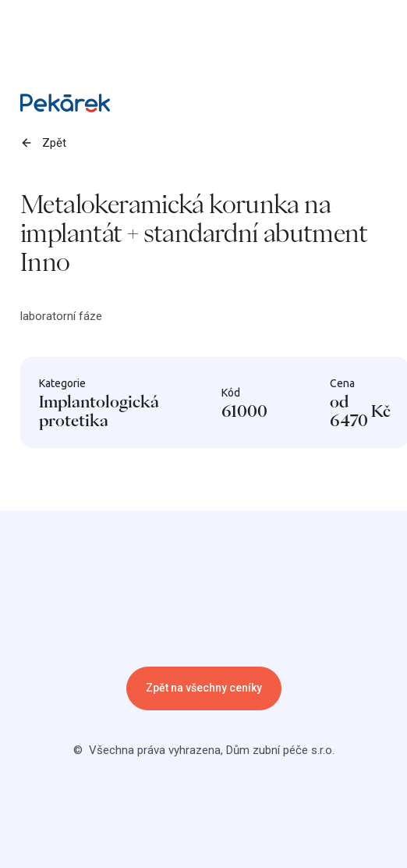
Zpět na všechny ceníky (204, 688)
